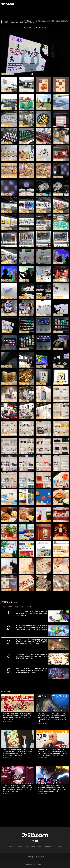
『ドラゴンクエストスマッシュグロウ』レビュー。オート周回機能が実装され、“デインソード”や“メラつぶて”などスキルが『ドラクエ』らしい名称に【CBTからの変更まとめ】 (52, 789)
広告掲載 (60, 847)
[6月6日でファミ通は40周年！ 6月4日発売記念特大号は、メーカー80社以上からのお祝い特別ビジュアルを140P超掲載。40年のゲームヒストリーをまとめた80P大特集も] (18, 703)
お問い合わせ (11, 847)
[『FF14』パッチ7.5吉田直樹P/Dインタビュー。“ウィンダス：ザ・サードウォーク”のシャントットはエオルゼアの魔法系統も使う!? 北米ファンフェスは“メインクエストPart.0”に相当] (18, 739)
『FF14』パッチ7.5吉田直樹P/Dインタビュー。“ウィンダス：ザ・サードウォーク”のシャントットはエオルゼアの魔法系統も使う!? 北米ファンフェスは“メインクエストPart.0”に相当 (17, 753)
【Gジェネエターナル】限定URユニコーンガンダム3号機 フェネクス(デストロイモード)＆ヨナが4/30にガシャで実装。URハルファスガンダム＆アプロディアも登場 (31, 628)
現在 (4, 607)
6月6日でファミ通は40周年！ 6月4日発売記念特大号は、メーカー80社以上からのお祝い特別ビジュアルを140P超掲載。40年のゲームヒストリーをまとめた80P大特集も (17, 717)
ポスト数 (29, 607)
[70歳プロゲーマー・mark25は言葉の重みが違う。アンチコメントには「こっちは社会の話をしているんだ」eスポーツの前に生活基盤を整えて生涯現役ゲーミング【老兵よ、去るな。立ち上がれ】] (52, 739)
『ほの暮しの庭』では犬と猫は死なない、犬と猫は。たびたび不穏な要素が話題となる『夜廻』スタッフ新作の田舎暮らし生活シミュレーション (32, 656)
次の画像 (42, 28)
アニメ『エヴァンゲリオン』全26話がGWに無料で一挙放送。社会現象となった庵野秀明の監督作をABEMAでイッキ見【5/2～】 (31, 613)
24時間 (10, 607)
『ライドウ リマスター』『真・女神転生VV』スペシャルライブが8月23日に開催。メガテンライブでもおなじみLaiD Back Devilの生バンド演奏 (31, 670)
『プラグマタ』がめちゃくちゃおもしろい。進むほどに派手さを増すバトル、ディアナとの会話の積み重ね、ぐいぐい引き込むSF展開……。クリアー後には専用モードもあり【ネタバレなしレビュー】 (52, 717)
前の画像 (28, 28)
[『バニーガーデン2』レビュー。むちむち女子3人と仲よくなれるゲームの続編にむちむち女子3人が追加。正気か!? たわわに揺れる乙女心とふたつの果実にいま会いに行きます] (18, 775)
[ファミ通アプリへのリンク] (29, 856)
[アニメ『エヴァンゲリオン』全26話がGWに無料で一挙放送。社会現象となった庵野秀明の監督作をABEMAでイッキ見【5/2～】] (58, 616)
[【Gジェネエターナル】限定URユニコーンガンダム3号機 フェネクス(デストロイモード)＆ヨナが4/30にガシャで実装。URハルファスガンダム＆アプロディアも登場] (58, 630)
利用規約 (33, 847)
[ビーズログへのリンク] (41, 856)
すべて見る (66, 602)
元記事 (5, 22)
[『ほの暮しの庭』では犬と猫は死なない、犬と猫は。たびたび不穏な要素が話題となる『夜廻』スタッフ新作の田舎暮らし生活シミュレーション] (58, 659)
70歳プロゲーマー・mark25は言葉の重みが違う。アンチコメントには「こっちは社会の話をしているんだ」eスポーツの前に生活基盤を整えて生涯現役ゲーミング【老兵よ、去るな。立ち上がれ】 (52, 753)
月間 (22, 607)
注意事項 (40, 847)
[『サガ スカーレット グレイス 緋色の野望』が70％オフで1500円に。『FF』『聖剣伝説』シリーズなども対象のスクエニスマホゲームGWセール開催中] (58, 645)
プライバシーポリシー (23, 847)
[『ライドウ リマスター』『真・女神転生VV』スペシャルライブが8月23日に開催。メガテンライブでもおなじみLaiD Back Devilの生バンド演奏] (58, 673)
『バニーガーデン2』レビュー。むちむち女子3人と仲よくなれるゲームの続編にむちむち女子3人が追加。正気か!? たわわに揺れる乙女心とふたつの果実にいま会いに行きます (17, 789)
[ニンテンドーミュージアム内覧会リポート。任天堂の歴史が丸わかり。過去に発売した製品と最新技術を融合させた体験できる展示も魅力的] (9, 85)
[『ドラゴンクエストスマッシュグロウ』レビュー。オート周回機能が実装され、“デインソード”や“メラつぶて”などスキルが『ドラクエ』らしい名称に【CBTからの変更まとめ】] (52, 775)
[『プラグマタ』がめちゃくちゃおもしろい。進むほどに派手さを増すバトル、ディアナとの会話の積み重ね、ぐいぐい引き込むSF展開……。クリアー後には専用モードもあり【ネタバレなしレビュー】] (52, 703)
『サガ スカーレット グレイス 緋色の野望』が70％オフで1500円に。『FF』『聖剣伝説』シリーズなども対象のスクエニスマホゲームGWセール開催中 (31, 642)
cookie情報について (50, 847)
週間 (17, 607)
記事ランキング (9, 602)
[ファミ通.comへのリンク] (8, 4)
